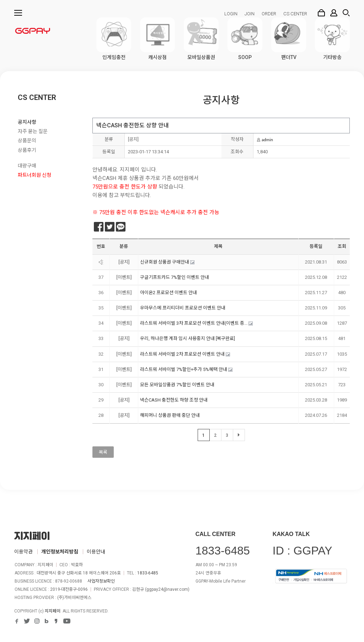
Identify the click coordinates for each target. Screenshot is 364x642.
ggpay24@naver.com (167, 589)
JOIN (250, 14)
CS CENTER (295, 14)
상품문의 (27, 140)
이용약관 (23, 552)
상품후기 (27, 150)
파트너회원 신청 (34, 175)
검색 (346, 13)
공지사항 (27, 122)
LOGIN (231, 14)
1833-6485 (148, 573)
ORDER (269, 14)
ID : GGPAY (303, 551)
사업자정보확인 (101, 581)
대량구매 (27, 166)
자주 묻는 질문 (33, 131)
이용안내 (96, 552)
